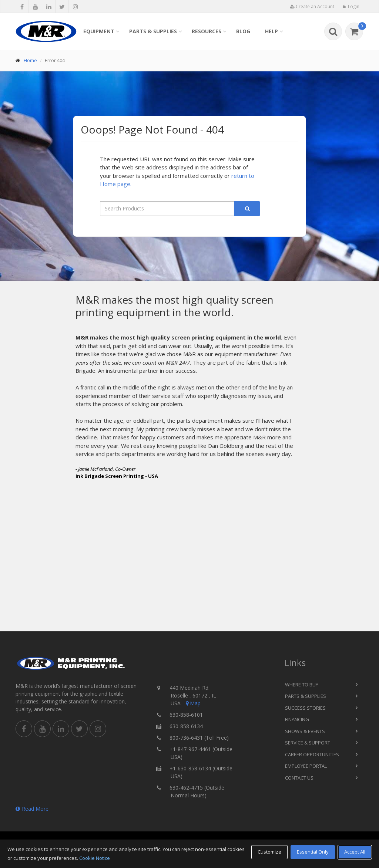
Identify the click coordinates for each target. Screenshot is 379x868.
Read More (32, 809)
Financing (297, 719)
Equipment (99, 31)
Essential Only (313, 852)
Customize (269, 852)
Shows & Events (305, 731)
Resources (207, 31)
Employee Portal (306, 766)
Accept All (355, 852)
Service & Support (308, 743)
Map (192, 703)
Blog (243, 31)
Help (271, 31)
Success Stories (305, 708)
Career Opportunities (312, 754)
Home (30, 60)
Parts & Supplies (153, 31)
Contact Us (299, 778)
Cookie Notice (95, 858)
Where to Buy (302, 685)
